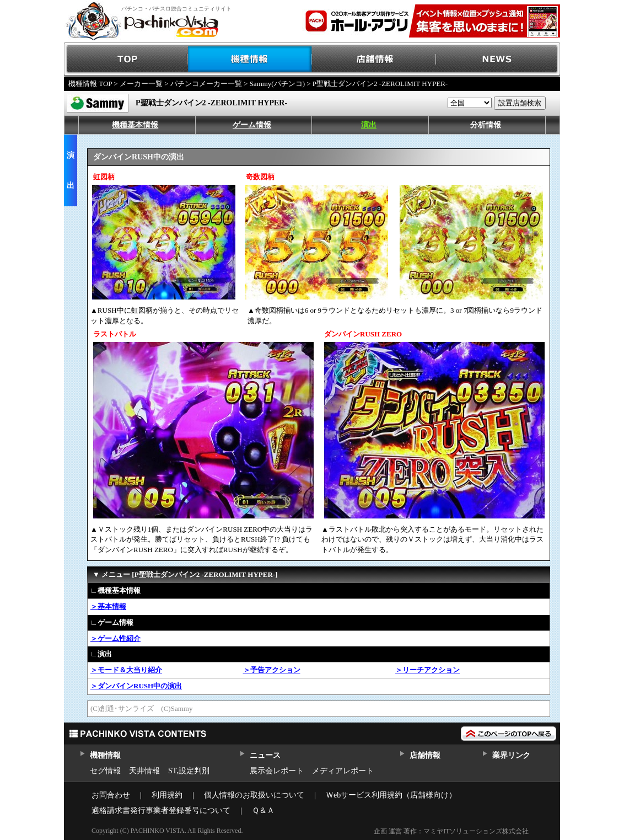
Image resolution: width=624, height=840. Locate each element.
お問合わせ (111, 795)
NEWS (498, 59)
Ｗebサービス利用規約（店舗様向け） (391, 795)
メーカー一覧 (141, 84)
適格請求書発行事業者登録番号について (161, 810)
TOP (126, 59)
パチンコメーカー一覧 (206, 84)
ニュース (265, 755)
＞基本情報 (108, 606)
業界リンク (511, 755)
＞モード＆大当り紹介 (126, 670)
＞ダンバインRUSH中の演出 (136, 686)
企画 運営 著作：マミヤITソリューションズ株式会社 (451, 831)
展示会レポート (277, 771)
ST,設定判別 (189, 771)
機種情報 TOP (90, 84)
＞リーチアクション (427, 670)
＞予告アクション (272, 670)
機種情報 (250, 59)
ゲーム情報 (252, 125)
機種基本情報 (135, 125)
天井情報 (144, 771)
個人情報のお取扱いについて (254, 795)
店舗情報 (374, 59)
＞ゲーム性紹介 (115, 638)
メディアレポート (343, 771)
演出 (369, 125)
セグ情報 (105, 771)
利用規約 (167, 795)
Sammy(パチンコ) (277, 84)
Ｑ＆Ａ (263, 810)
